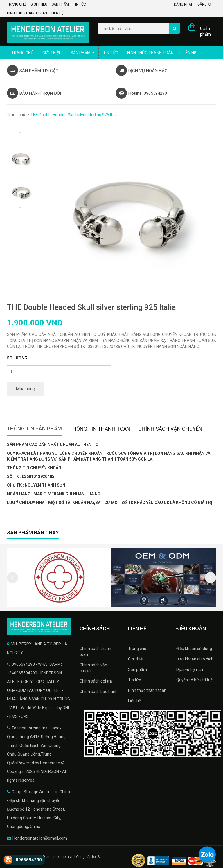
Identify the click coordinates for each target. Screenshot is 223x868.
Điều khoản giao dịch (195, 659)
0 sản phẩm (205, 31)
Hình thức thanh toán (27, 13)
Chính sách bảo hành (99, 692)
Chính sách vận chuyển (93, 668)
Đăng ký (205, 4)
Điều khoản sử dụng (194, 649)
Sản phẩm (60, 4)
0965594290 (29, 860)
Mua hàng (25, 389)
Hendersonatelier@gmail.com (40, 838)
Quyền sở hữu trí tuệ (194, 680)
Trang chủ (17, 4)
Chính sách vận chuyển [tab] (170, 429)
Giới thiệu (39, 4)
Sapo (101, 857)
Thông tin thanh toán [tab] (100, 429)
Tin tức (80, 4)
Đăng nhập (184, 4)
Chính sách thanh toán (95, 652)
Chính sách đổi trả (96, 681)
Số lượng (17, 358)
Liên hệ (57, 13)
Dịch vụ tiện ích (190, 669)
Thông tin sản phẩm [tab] (34, 428)
